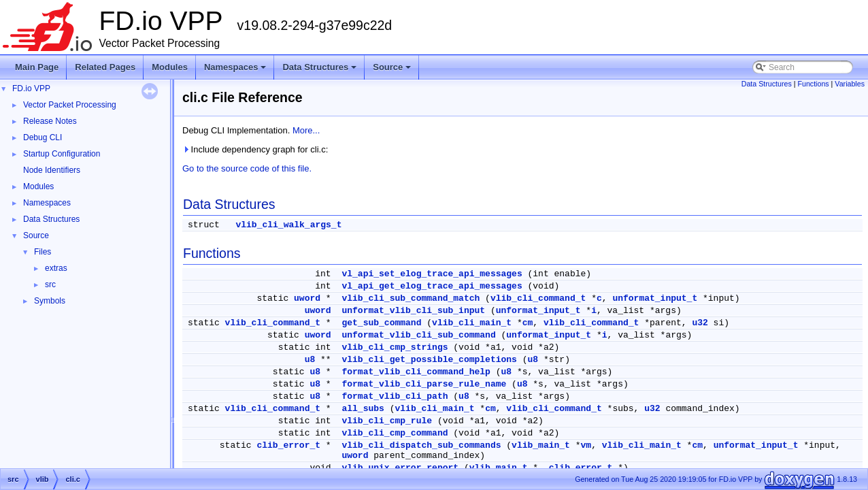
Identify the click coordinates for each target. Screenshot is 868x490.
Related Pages (105, 67)
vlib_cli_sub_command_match (411, 298)
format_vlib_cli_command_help (416, 372)
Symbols (50, 301)
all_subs (363, 409)
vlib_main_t (541, 445)
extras (56, 268)
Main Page (37, 67)
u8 (310, 360)
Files (43, 252)
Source (393, 71)
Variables (850, 84)
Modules (170, 67)
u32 (700, 323)
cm (528, 323)
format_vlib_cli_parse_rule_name (424, 384)
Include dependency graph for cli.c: (255, 149)
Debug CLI (43, 137)
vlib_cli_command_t (538, 298)
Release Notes (50, 121)
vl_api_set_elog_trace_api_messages (432, 274)
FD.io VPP (31, 88)
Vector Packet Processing (70, 105)
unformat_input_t (655, 298)
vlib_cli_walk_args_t (288, 225)
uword (307, 298)
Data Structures (320, 71)
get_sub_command (381, 323)
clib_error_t (288, 445)
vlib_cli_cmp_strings (395, 347)
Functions (813, 84)
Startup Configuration (62, 154)
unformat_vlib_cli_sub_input (413, 311)
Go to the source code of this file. (247, 168)
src (50, 284)
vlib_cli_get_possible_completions (429, 360)
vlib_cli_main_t (472, 323)
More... (306, 130)
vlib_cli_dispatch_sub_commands (421, 445)
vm (586, 445)
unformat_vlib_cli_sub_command (418, 335)
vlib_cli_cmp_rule (387, 421)
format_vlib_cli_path (395, 396)
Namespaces (236, 71)
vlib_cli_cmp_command (395, 433)
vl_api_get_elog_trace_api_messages (432, 286)
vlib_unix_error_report (400, 468)
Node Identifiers (52, 170)
